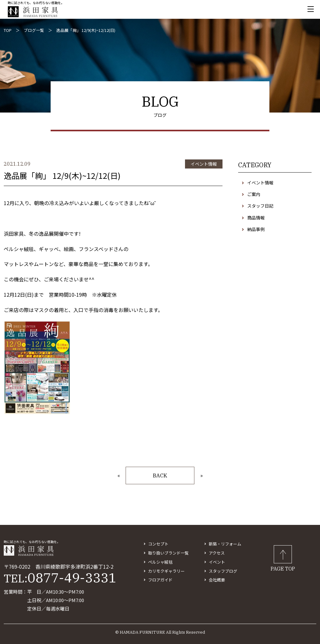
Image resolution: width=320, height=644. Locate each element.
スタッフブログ (223, 571)
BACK (160, 475)
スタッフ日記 (260, 206)
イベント (217, 562)
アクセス (217, 553)
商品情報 (256, 218)
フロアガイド (160, 580)
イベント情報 (260, 183)
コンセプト (158, 544)
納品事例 (256, 229)
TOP (8, 30)
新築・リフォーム (225, 544)
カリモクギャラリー (166, 571)
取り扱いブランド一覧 (168, 553)
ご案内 (254, 194)
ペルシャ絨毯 (160, 562)
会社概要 (217, 580)
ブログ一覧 (34, 30)
